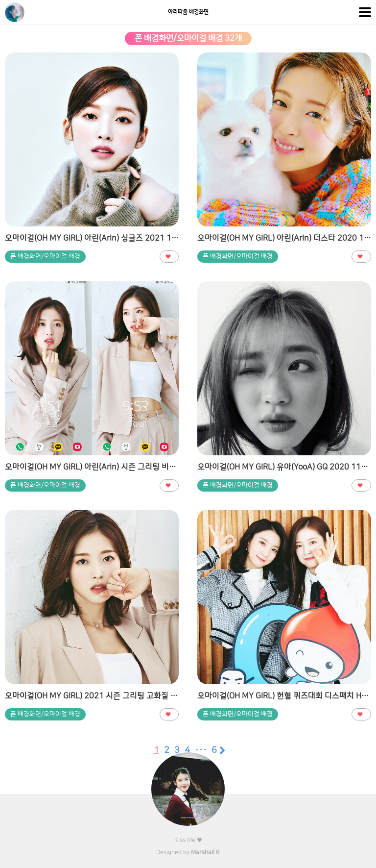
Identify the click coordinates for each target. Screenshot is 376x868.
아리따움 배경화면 (188, 12)
